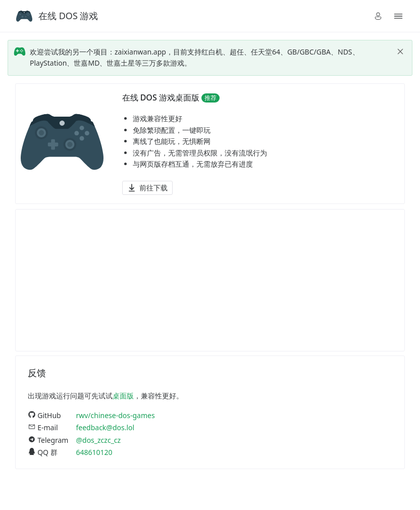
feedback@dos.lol (105, 427)
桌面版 (123, 396)
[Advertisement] (210, 280)
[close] (400, 52)
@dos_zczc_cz (98, 440)
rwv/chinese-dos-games (115, 415)
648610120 (94, 452)
